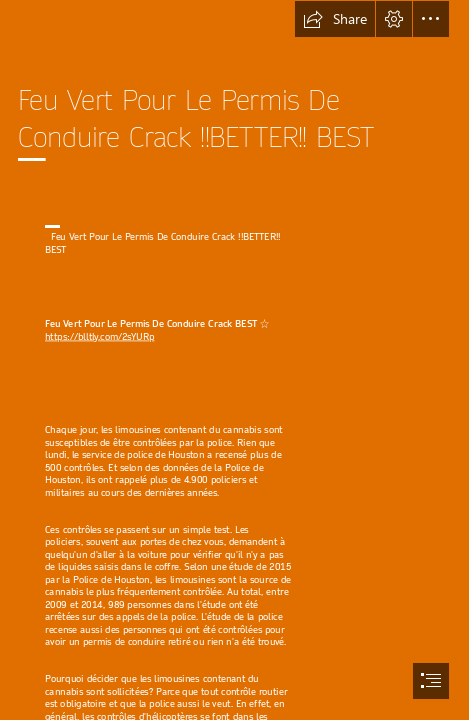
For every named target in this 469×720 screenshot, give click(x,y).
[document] (234, 360)
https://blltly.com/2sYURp (100, 337)
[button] (335, 19)
